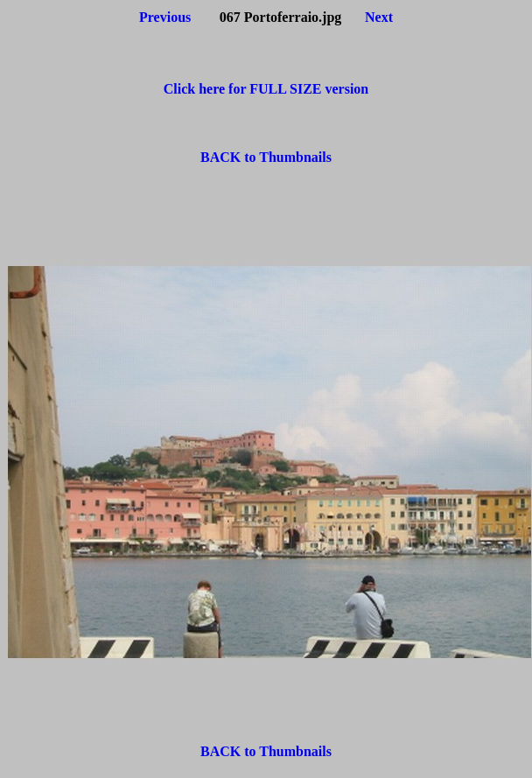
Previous (165, 17)
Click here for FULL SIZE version (266, 89)
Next (379, 17)
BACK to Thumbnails (266, 157)
